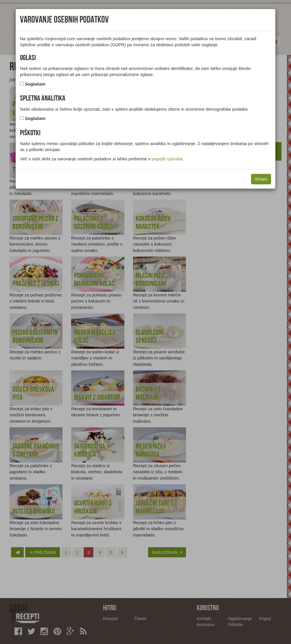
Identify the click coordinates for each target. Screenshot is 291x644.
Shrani (261, 179)
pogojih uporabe (167, 159)
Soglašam (35, 84)
